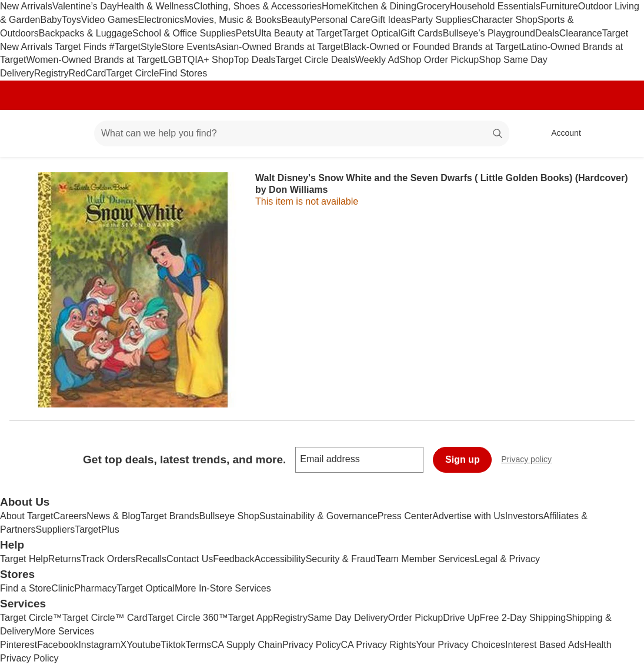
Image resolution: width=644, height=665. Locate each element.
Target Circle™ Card (105, 618)
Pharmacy (95, 588)
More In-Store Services (223, 588)
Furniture (559, 6)
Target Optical (371, 33)
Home (334, 6)
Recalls (151, 559)
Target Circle (133, 73)
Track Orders (109, 559)
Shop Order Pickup (439, 60)
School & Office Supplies (184, 33)
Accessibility (280, 559)
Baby (51, 20)
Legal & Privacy (507, 559)
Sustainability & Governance (318, 516)
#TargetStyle (136, 47)
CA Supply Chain (247, 645)
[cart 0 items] (619, 133)
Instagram (99, 645)
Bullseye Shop (229, 516)
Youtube (144, 645)
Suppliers (55, 529)
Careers (70, 516)
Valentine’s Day (85, 6)
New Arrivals (26, 6)
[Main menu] (67, 133)
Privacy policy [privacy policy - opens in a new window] (531, 461)
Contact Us (190, 559)
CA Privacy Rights (379, 645)
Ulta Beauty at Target (298, 33)
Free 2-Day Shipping (523, 618)
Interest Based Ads (545, 645)
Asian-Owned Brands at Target (279, 47)
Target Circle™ (31, 618)
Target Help (24, 559)
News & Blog (114, 516)
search (498, 134)
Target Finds (82, 47)
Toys (71, 20)
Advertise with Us (469, 516)
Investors (524, 516)
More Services (64, 631)
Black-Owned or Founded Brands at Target (433, 47)
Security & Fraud (341, 559)
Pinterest (19, 645)
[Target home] (26, 133)
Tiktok (173, 645)
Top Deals (254, 60)
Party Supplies (441, 20)
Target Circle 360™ (188, 618)
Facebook (58, 645)
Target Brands (170, 516)
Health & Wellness (155, 6)
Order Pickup (416, 618)
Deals (547, 33)
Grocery (433, 6)
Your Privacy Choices (461, 645)
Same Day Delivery (348, 618)
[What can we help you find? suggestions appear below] (302, 133)
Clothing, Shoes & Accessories (258, 6)
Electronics (161, 20)
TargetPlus (97, 529)
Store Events (188, 47)
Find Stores (183, 73)
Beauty (296, 20)
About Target (26, 516)
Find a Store (26, 588)
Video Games (110, 20)
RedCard (87, 73)
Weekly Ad (377, 60)
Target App (251, 618)
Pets (245, 33)
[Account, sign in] (560, 133)
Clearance (581, 33)
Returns (65, 559)
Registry (51, 73)
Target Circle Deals (316, 60)
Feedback (233, 559)
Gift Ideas (391, 20)
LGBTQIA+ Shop (198, 60)
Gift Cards (422, 33)
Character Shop (505, 20)
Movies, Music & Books (233, 20)
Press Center (405, 516)
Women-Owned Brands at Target (94, 60)
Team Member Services (425, 559)
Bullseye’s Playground (489, 33)
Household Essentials (495, 6)
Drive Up (461, 618)
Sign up (463, 460)
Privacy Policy (312, 645)
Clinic (63, 588)
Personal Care (341, 20)
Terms (198, 645)
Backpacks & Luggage (86, 33)
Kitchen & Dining (382, 6)
